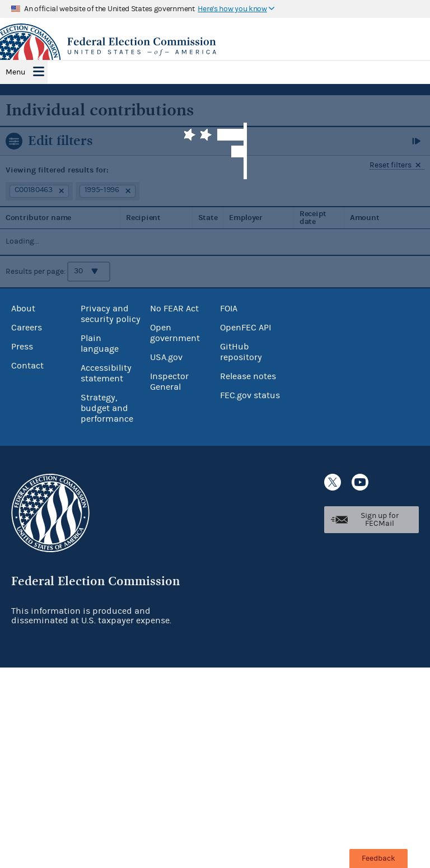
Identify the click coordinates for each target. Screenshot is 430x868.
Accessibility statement (106, 373)
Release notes (248, 376)
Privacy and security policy (111, 314)
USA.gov (166, 357)
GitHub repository (241, 352)
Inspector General (169, 382)
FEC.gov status (250, 395)
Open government (175, 333)
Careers (27, 328)
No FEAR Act (174, 309)
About (23, 309)
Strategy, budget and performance (107, 408)
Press (22, 347)
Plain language (100, 344)
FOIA (229, 309)
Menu (15, 72)
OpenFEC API (246, 328)
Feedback (378, 858)
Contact (27, 366)
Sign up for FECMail (380, 520)
